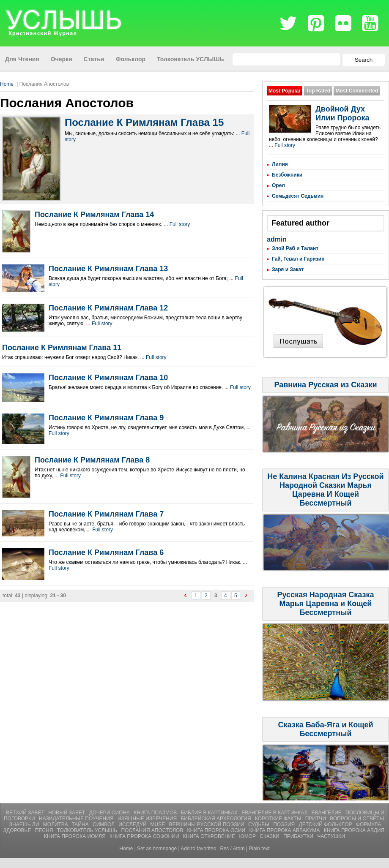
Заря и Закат (288, 269)
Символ (104, 824)
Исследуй (133, 824)
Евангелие (327, 813)
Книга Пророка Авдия (354, 830)
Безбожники (287, 175)
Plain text (259, 849)
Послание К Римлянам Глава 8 (92, 460)
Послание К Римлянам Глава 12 (108, 308)
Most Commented (357, 91)
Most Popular (285, 91)
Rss (225, 849)
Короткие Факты (279, 819)
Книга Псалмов (156, 813)
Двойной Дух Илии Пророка (342, 113)
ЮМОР (248, 836)
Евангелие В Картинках (275, 813)
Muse (159, 824)
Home (7, 84)
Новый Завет (67, 813)
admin (277, 239)
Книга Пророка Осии (217, 830)
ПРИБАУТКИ (299, 836)
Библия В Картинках (210, 813)
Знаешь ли (25, 824)
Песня (45, 830)
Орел (278, 185)
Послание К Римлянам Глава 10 (108, 378)
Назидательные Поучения (77, 819)
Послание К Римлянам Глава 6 (106, 552)
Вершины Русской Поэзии (207, 824)
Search (364, 60)
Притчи (316, 819)
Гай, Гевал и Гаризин (298, 259)
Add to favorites (198, 849)
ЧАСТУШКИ (331, 836)
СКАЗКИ (270, 836)
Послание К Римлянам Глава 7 (106, 514)
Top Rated (318, 91)
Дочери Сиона (110, 813)
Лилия (280, 164)
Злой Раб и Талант (295, 248)
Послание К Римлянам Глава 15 (144, 122)
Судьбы (259, 824)
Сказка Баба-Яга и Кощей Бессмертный (325, 729)
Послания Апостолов (153, 830)
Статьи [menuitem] (94, 59)
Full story (180, 224)
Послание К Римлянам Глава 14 (94, 215)
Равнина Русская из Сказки (325, 385)
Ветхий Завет (26, 813)
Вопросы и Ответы (357, 819)
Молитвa (56, 824)
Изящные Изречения (148, 819)
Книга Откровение (210, 836)
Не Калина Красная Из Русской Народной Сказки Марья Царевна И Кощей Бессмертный (325, 490)
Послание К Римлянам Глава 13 (108, 269)
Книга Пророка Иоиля (75, 836)
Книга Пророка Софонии (145, 836)
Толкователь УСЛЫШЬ (88, 830)
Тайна (81, 824)
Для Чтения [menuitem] (22, 59)
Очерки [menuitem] (62, 59)
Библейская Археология (216, 819)
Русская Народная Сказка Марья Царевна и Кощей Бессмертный (326, 604)
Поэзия (285, 824)
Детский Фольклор (326, 824)
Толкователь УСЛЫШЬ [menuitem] (190, 59)
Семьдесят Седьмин (298, 196)
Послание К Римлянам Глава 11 (62, 348)
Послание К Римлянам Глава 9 (106, 418)
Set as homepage (157, 849)
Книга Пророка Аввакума (285, 830)
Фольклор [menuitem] (130, 59)
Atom (239, 849)
